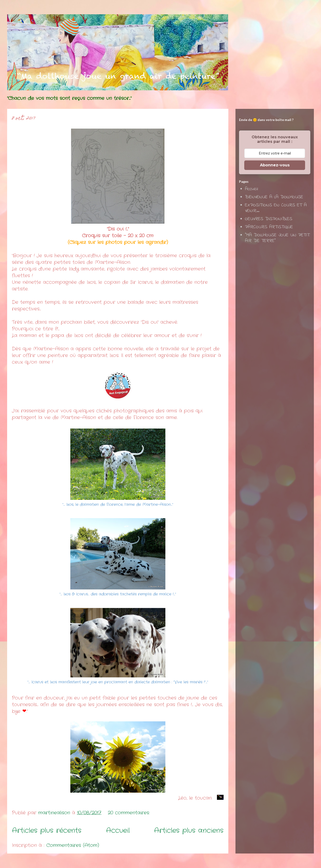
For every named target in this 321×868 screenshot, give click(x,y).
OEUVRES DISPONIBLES (269, 219)
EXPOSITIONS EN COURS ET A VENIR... (276, 208)
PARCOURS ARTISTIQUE (269, 227)
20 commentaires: (130, 813)
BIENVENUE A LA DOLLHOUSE (274, 197)
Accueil (118, 831)
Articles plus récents (47, 831)
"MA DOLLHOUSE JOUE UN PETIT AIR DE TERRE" (277, 238)
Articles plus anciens (189, 831)
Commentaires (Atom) (73, 845)
